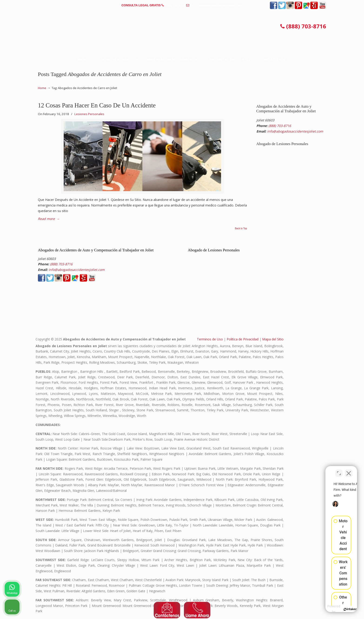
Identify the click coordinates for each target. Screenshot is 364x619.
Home (42, 88)
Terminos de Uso (210, 339)
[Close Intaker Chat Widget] (349, 470)
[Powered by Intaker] (324, 609)
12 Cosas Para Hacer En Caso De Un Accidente (97, 105)
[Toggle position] (339, 470)
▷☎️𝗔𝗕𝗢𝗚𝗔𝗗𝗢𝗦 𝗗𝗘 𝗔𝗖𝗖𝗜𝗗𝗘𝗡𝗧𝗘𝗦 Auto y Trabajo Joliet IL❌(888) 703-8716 (182, 27)
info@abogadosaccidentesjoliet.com (216, 5)
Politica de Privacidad (243, 339)
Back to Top (241, 229)
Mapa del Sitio (273, 339)
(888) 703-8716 (175, 5)
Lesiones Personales (89, 114)
